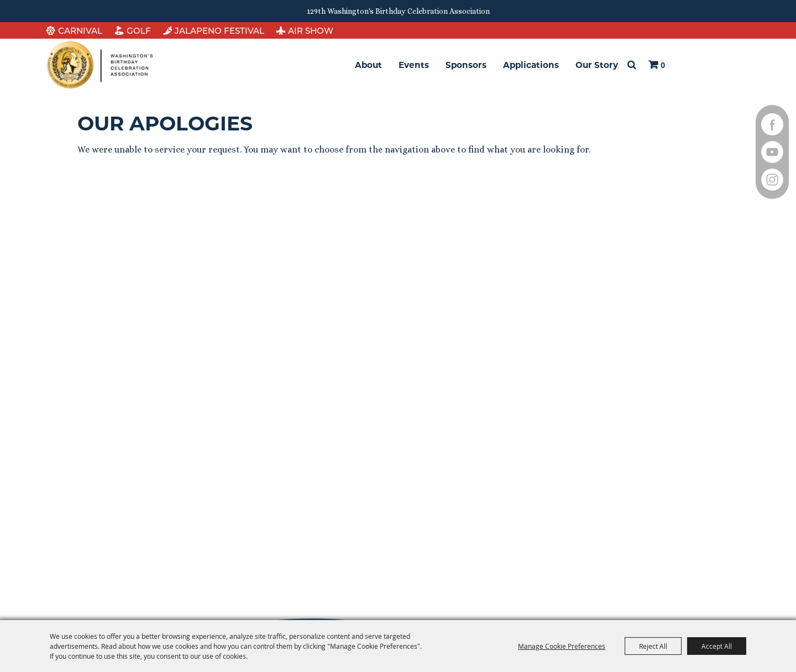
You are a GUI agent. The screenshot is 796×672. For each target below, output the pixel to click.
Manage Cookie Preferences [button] (562, 646)
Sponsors (466, 65)
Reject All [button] (653, 646)
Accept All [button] (717, 646)
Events (414, 65)
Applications (531, 65)
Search (632, 65)
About (368, 65)
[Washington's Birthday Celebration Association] (100, 65)
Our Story (597, 65)
